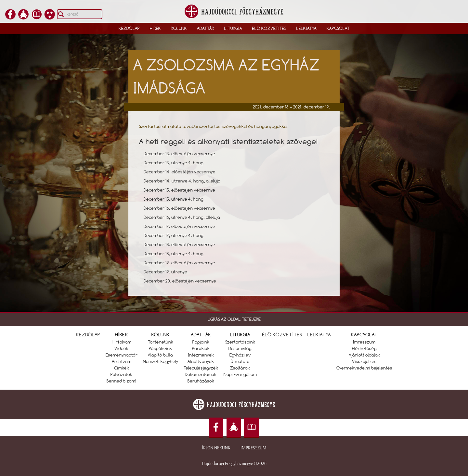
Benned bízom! (122, 381)
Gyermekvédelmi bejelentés (364, 368)
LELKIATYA (319, 335)
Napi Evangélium (240, 374)
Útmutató (240, 361)
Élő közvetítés (269, 28)
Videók (121, 348)
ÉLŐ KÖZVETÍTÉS (282, 335)
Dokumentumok (201, 374)
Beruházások (201, 381)
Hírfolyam (122, 342)
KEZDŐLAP (88, 335)
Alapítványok (201, 361)
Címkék (122, 368)
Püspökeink (160, 348)
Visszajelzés (364, 361)
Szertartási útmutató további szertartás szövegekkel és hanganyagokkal (213, 126)
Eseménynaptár (122, 355)
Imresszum (364, 342)
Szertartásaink (240, 342)
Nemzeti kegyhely (161, 361)
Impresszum (253, 448)
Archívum (122, 361)
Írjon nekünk (216, 448)
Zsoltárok (240, 368)
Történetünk (161, 342)
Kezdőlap (129, 28)
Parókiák (201, 348)
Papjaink (201, 342)
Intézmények (201, 355)
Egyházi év (240, 355)
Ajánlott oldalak (364, 355)
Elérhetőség (364, 348)
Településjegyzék (201, 368)
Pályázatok (121, 374)
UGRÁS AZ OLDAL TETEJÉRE (234, 319)
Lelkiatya (306, 28)
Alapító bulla (160, 355)
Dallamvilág (240, 348)
